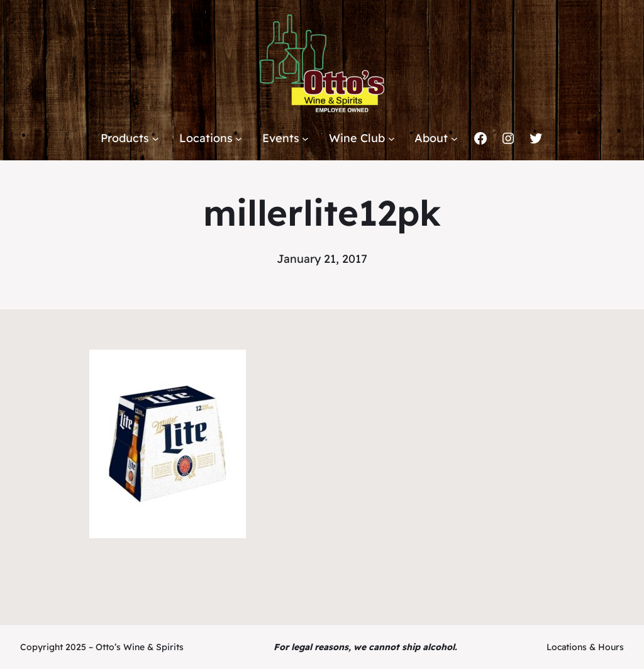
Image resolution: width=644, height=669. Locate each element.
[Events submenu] (305, 139)
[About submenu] (454, 139)
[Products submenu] (156, 139)
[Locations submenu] (239, 139)
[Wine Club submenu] (391, 139)
